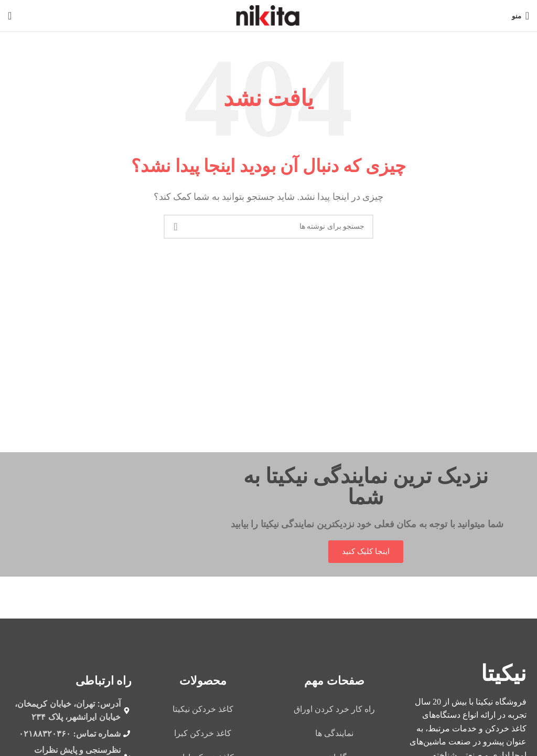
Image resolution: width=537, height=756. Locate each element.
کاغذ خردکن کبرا (203, 733)
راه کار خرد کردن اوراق (334, 709)
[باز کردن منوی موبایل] (520, 16)
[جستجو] (10, 16)
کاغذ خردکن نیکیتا (203, 709)
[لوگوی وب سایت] (269, 15)
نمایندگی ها (334, 733)
